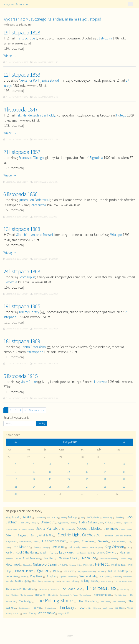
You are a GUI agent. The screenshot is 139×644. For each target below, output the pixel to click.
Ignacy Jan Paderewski (34, 200)
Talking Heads (89, 581)
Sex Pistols (72, 576)
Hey (130, 542)
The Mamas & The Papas (68, 595)
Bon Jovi (25, 523)
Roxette (24, 576)
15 (124, 472)
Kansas (84, 547)
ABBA (16, 517)
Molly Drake (29, 382)
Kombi (9, 553)
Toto (81, 607)
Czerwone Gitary (11, 529)
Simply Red (105, 576)
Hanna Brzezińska (33, 347)
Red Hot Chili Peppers (119, 571)
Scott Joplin (27, 277)
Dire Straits (111, 529)
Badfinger (73, 517)
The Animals (43, 589)
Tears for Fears (107, 581)
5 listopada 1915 (20, 376)
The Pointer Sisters (121, 595)
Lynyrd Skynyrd (106, 552)
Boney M (35, 523)
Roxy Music (37, 576)
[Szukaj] (19, 424)
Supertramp (48, 581)
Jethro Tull (59, 547)
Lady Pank (66, 552)
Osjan (79, 565)
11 (50, 472)
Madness (9, 559)
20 (87, 479)
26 (68, 487)
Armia (63, 517)
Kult (53, 552)
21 (105, 479)
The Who (37, 608)
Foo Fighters (74, 542)
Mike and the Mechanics (109, 559)
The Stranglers (88, 601)
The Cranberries (26, 595)
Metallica (89, 558)
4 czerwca (100, 382)
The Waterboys (24, 608)
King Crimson (114, 547)
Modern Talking (126, 559)
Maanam (125, 552)
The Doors (53, 595)
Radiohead (69, 571)
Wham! (32, 613)
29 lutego (116, 235)
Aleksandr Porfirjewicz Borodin (40, 80)
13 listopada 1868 (22, 229)
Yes (67, 613)
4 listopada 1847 (20, 109)
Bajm (83, 517)
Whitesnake (47, 613)
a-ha (8, 517)
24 (34, 487)
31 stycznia (105, 38)
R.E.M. (57, 571)
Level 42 (91, 553)
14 (105, 472)
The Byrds (124, 589)
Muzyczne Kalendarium (17, 4)
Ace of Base (40, 517)
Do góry (69, 636)
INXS (8, 547)
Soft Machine (127, 577)
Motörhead (13, 564)
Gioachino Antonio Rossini (34, 235)
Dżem (9, 535)
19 (68, 479)
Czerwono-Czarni (26, 529)
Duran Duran (126, 529)
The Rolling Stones (55, 600)
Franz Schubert (26, 38)
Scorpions (51, 576)
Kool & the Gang (26, 552)
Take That (65, 581)
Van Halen (120, 608)
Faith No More (25, 542)
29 (124, 487)
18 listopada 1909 (22, 341)
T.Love (58, 581)
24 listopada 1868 (22, 271)
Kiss (130, 547)
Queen (43, 570)
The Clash (14, 595)
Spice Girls (9, 581)
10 (34, 472)
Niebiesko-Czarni (45, 564)
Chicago (109, 522)
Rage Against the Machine (87, 571)
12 (68, 472)
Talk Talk (75, 581)
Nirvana (63, 565)
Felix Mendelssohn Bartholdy (36, 115)
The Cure (39, 595)
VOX (25, 613)
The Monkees (85, 595)
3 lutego (121, 115)
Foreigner (88, 541)
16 (16, 479)
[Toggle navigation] (130, 4)
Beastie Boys (108, 517)
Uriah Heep (107, 608)
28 (105, 487)
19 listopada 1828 (22, 32)
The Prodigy (25, 601)
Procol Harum (24, 571)
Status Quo (22, 581)
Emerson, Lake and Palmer (118, 536)
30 (16, 494)
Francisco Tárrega (31, 158)
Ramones (102, 571)
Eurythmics (11, 542)
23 (16, 487)
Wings (61, 613)
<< (16, 442)
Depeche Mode (88, 529)
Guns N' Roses (118, 542)
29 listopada (35, 352)
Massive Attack (68, 558)
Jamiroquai (46, 547)
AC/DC (28, 517)
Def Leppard (68, 529)
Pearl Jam (88, 565)
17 (34, 479)
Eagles (22, 535)
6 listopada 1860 (20, 194)
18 (50, 479)
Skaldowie (117, 576)
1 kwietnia (10, 282)
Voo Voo (17, 613)
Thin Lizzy (66, 607)
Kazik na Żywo (96, 547)
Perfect (101, 564)
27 (87, 487)
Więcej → (10, 56)
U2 (89, 608)
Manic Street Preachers (28, 558)
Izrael (37, 547)
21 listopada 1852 (22, 152)
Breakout (48, 522)
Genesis (103, 541)
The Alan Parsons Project (123, 581)
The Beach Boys (72, 589)
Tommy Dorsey (29, 312)
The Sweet (105, 601)
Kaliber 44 (74, 547)
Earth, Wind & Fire (42, 535)
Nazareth (27, 565)
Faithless (37, 542)
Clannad (119, 523)
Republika (12, 576)
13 (87, 472)
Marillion (49, 558)
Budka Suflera (88, 522)
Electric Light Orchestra (79, 535)
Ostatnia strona (37, 410)
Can (102, 523)
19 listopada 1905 (22, 306)
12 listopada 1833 (22, 75)
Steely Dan (37, 581)
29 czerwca (38, 205)
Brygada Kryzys (63, 523)
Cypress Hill (128, 523)
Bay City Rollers (94, 517)
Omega (72, 565)
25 (50, 487)
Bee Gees (119, 517)
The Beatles (101, 588)
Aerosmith (53, 517)
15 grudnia (96, 158)
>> (124, 442)
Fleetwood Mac (54, 541)
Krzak (43, 553)
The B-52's (55, 589)
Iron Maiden (21, 547)
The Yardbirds (50, 608)
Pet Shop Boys (118, 565)
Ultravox (97, 608)
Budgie (73, 523)
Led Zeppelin (81, 553)
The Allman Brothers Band (20, 589)
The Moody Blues (102, 595)
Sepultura (63, 577)
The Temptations (119, 602)
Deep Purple (47, 528)
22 (124, 479)
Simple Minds (88, 576)
